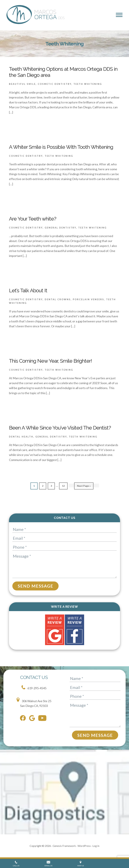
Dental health (21, 437)
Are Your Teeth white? (33, 219)
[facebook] (24, 719)
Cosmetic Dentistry (55, 84)
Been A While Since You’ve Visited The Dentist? (60, 428)
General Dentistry (60, 228)
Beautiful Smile (22, 84)
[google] (33, 719)
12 (65, 486)
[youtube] (43, 719)
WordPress (84, 846)
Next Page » (84, 487)
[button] (119, 15)
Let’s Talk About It (28, 290)
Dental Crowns (58, 299)
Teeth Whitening (88, 84)
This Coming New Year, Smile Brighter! (50, 361)
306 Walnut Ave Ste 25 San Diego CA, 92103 (34, 703)
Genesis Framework (64, 846)
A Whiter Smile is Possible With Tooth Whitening (61, 147)
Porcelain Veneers (88, 299)
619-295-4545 (34, 688)
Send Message (36, 586)
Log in (96, 846)
